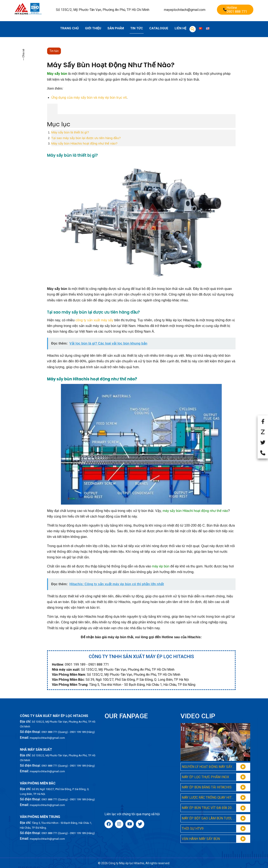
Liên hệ (180, 28)
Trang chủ (69, 28)
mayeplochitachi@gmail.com (185, 10)
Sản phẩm (116, 28)
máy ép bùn (161, 566)
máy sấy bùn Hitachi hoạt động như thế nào (195, 511)
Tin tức (137, 28)
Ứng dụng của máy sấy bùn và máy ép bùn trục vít (89, 98)
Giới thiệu (93, 28)
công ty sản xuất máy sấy (95, 320)
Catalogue (159, 28)
